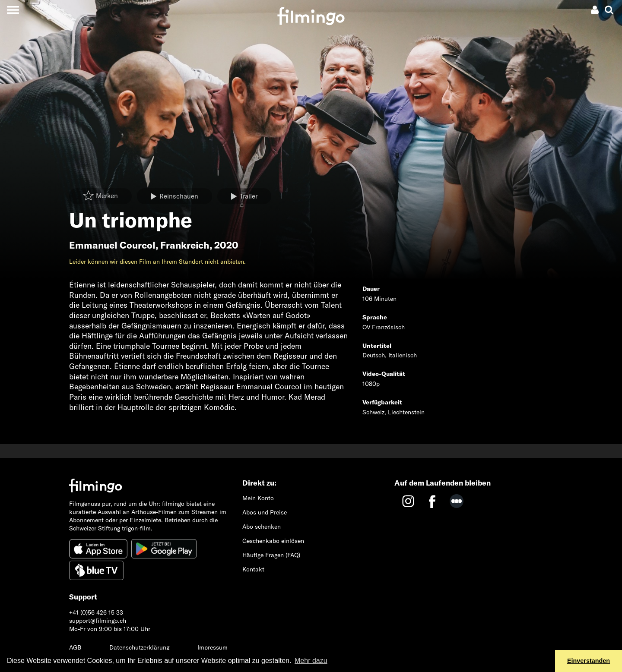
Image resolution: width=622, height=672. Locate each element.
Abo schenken (262, 527)
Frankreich (185, 245)
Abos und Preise (265, 512)
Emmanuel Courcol (112, 245)
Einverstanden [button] (589, 661)
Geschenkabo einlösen (273, 541)
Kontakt (253, 569)
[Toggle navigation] (13, 10)
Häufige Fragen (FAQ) (271, 555)
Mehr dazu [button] (311, 661)
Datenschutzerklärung (139, 647)
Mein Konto (258, 498)
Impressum (213, 647)
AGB (75, 647)
